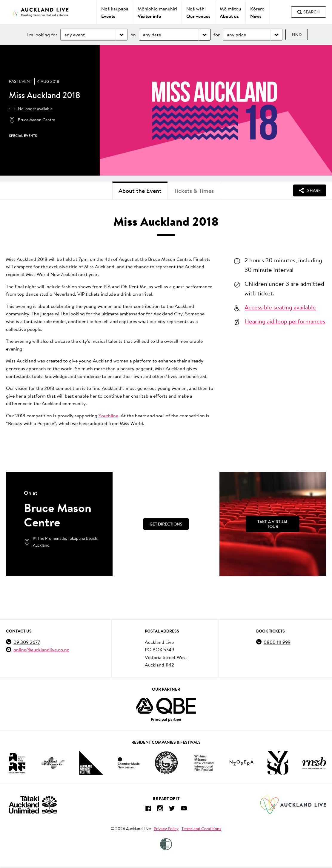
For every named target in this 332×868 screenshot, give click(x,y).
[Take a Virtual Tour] (273, 524)
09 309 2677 (27, 642)
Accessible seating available (280, 307)
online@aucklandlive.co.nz (41, 649)
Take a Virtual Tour (273, 524)
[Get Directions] (166, 524)
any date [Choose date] (152, 34)
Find (297, 35)
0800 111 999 (277, 642)
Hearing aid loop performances (285, 321)
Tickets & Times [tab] (194, 191)
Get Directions (166, 524)
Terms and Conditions (201, 829)
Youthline (108, 415)
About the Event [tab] (140, 191)
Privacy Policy (166, 829)
